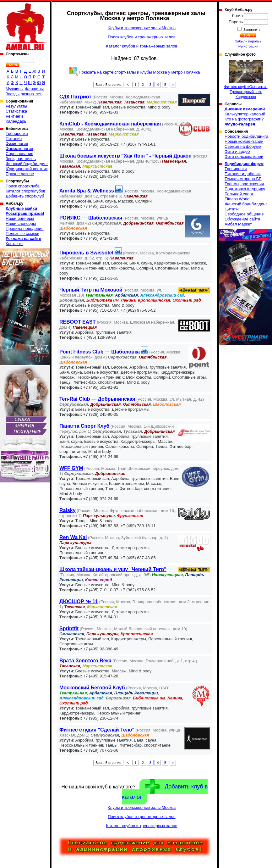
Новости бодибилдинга (246, 136)
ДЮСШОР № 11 (79, 601)
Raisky (68, 510)
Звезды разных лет (24, 94)
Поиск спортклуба (23, 186)
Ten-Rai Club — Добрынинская (97, 399)
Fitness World (237, 199)
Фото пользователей (244, 156)
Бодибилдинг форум (244, 164)
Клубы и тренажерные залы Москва (142, 28)
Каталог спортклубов (25, 191)
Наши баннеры (20, 218)
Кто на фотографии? (244, 119)
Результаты (16, 106)
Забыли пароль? (248, 41)
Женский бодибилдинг (27, 164)
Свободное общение (244, 214)
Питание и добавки (243, 174)
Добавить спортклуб (25, 196)
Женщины (34, 89)
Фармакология (19, 149)
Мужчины (15, 89)
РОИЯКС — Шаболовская (91, 218)
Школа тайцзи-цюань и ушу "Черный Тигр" (113, 569)
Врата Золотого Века (85, 661)
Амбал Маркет (238, 224)
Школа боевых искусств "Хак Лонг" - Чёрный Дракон (125, 156)
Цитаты (232, 209)
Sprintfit (69, 629)
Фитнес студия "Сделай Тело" (97, 730)
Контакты (14, 244)
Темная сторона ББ (243, 179)
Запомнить (252, 30)
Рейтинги (14, 116)
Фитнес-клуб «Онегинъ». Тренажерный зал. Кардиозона (246, 80)
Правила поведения (25, 228)
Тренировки (17, 134)
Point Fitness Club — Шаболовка (100, 352)
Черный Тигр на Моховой (91, 290)
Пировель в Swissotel (86, 253)
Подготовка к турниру (245, 189)
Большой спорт (239, 194)
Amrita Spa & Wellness (87, 191)
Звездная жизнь (21, 159)
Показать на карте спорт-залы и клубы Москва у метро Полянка (139, 72)
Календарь (16, 121)
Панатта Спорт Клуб (84, 426)
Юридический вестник (27, 169)
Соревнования (19, 154)
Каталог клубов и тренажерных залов (142, 46)
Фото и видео (237, 151)
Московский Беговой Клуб (92, 688)
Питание (14, 139)
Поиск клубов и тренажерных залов (141, 37)
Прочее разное (20, 174)
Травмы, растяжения (244, 184)
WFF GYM (71, 468)
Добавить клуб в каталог (165, 790)
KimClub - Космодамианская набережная (110, 124)
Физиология (17, 144)
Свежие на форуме (243, 146)
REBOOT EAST (78, 322)
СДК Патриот (75, 97)
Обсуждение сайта (242, 219)
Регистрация (248, 46)
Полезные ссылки (22, 234)
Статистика (16, 111)
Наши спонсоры (21, 223)
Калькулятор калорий (245, 114)
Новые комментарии (244, 141)
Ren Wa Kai (73, 537)
